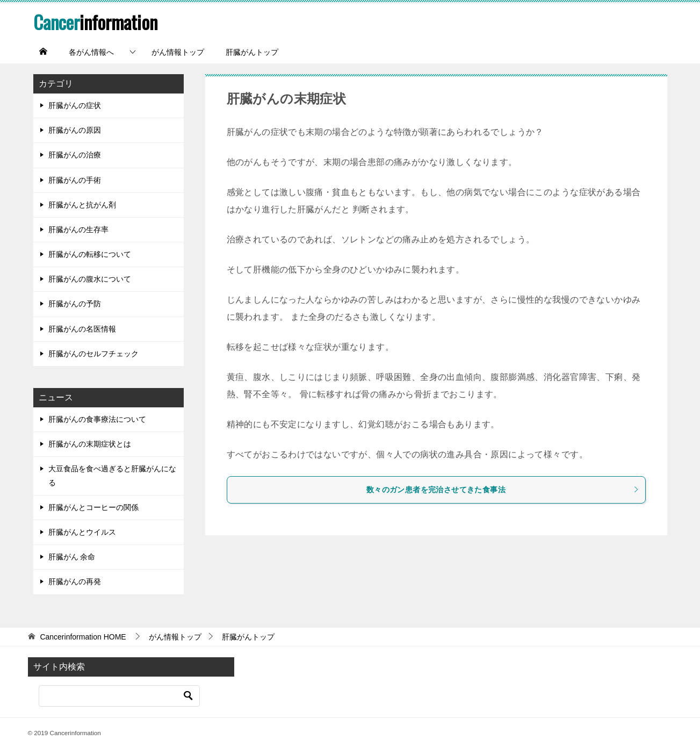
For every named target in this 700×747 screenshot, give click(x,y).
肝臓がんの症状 (75, 105)
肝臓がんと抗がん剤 (82, 204)
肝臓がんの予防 (75, 304)
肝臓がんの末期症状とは (90, 444)
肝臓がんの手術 (75, 179)
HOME (83, 636)
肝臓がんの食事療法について (97, 419)
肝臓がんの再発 (75, 581)
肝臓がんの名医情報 (82, 328)
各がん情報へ (91, 52)
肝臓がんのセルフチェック (93, 353)
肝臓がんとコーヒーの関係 (93, 507)
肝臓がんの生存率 (78, 229)
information (96, 21)
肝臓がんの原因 (75, 130)
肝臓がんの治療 (75, 155)
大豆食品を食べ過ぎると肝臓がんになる (112, 475)
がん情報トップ (178, 52)
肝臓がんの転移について (90, 254)
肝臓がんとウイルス (82, 532)
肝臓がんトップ (252, 52)
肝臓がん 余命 (72, 557)
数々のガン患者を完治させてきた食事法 (503, 490)
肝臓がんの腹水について (90, 279)
